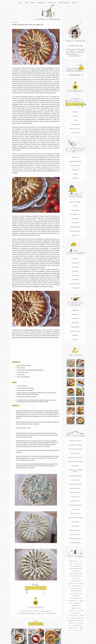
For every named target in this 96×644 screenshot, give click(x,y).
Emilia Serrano (75, 157)
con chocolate (75, 576)
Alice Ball (75, 206)
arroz (82, 561)
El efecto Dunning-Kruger (75, 484)
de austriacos (75, 588)
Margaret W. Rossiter (75, 227)
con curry (71, 583)
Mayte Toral (75, 335)
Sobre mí (75, 3)
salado (81, 628)
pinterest (34, 336)
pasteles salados (76, 618)
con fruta (82, 583)
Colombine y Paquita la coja (75, 457)
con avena (75, 571)
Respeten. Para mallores (75, 539)
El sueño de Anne (75, 501)
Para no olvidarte (75, 534)
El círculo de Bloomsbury (75, 476)
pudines (72, 628)
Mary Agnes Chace (75, 231)
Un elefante (75, 116)
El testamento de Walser (75, 505)
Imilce (75, 120)
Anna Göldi (75, 259)
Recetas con (52, 3)
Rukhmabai (75, 112)
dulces (75, 596)
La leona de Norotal (75, 166)
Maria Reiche (75, 170)
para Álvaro (72, 615)
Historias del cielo (75, 513)
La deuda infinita (75, 133)
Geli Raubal (75, 271)
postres (81, 623)
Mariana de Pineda (75, 331)
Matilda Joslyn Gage (75, 202)
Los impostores (75, 223)
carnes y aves (75, 569)
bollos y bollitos (75, 566)
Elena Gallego (75, 210)
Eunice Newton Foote (75, 214)
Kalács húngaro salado (31, 330)
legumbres (75, 608)
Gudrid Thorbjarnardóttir (75, 161)
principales (76, 625)
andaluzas (72, 561)
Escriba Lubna (75, 267)
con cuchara (75, 581)
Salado (33, 3)
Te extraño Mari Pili (75, 543)
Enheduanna (75, 314)
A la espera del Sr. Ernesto (75, 445)
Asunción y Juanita (75, 453)
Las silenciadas (75, 526)
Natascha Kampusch (75, 284)
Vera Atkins (75, 339)
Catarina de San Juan (75, 129)
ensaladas (71, 601)
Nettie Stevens (75, 235)
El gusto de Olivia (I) (75, 488)
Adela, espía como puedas (75, 449)
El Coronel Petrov (75, 480)
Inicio (20, 3)
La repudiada (75, 522)
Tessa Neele (75, 178)
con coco (75, 578)
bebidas (76, 564)
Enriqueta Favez (75, 319)
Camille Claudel (75, 263)
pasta (82, 615)
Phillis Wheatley (75, 288)
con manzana (76, 586)
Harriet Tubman (75, 323)
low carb (71, 610)
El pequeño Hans (75, 497)
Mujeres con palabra (75, 530)
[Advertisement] (36, 350)
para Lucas (75, 613)
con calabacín (75, 573)
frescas (82, 601)
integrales (75, 606)
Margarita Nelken (75, 327)
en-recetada (75, 598)
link (21, 336)
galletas (76, 603)
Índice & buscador (64, 3)
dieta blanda (75, 591)
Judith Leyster (75, 275)
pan (80, 610)
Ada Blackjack (75, 310)
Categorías (41, 3)
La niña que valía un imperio (75, 518)
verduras (76, 630)
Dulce (27, 3)
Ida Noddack (75, 219)
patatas (71, 623)
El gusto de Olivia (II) (75, 493)
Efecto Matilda (75, 466)
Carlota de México (75, 124)
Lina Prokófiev (75, 280)
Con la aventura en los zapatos (75, 462)
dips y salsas (75, 593)
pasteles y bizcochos (75, 620)
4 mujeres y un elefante (75, 441)
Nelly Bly (75, 174)
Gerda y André (75, 509)
